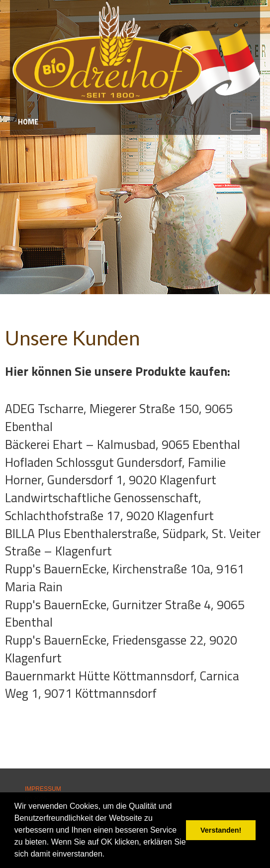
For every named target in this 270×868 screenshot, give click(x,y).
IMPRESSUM (43, 789)
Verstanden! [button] (221, 830)
